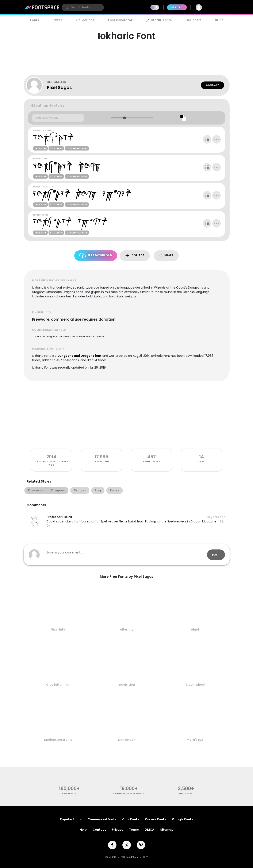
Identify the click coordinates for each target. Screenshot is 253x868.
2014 (51, 457)
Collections (85, 20)
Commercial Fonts (102, 819)
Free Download (96, 256)
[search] (83, 7)
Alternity (127, 629)
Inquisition (127, 685)
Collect (135, 256)
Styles (57, 20)
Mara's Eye (195, 740)
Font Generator (120, 20)
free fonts (69, 794)
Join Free (218, 7)
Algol (195, 629)
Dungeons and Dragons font (79, 356)
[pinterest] (141, 845)
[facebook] (112, 845)
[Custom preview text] (58, 118)
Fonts (35, 20)
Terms (134, 830)
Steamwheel (195, 685)
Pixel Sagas (59, 87)
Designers (193, 20)
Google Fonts (183, 819)
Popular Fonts (71, 819)
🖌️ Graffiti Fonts (159, 20)
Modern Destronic (58, 740)
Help (83, 830)
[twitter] (127, 845)
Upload (177, 7)
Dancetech (127, 740)
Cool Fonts (131, 819)
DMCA (149, 830)
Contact (212, 85)
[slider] (125, 118)
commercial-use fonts (129, 794)
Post (216, 555)
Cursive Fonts (156, 819)
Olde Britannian (58, 685)
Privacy (118, 830)
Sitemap (167, 830)
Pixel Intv (58, 629)
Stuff (219, 20)
